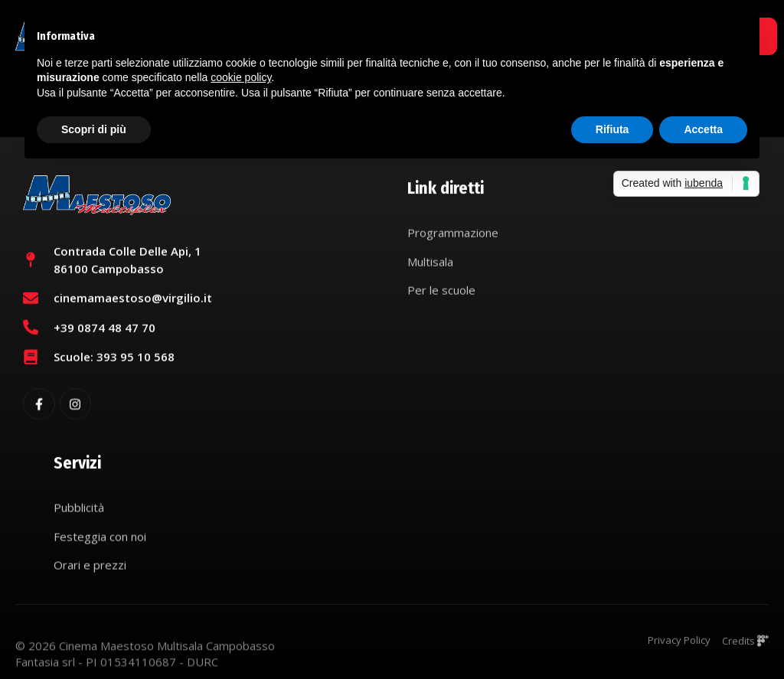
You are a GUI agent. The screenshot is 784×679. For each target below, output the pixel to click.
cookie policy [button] (241, 77)
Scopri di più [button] (94, 129)
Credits (745, 645)
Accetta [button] (703, 129)
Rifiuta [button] (612, 129)
